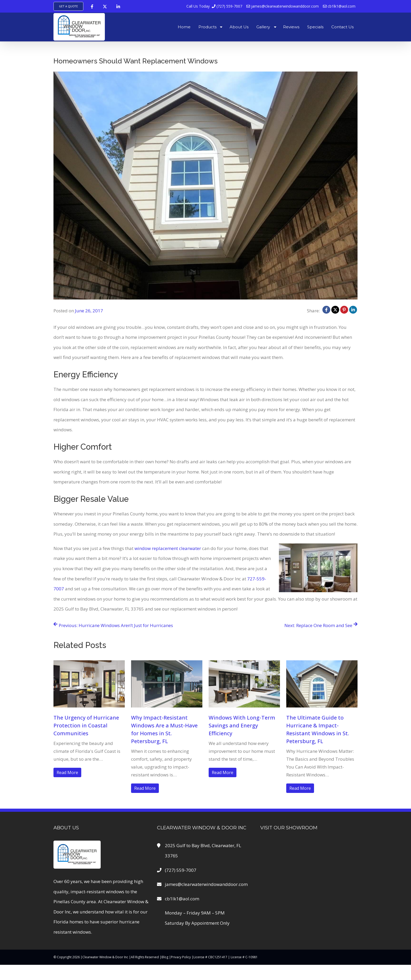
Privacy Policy (181, 957)
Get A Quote (68, 6)
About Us (239, 27)
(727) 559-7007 (214, 6)
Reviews (291, 27)
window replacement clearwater (168, 548)
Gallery (263, 27)
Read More (67, 772)
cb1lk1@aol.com (339, 6)
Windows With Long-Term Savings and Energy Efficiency (242, 725)
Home (184, 27)
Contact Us (342, 27)
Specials (315, 27)
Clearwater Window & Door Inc (105, 957)
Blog (165, 957)
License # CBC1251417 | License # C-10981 (226, 957)
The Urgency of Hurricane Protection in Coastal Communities (86, 725)
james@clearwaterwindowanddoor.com (283, 6)
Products (207, 27)
